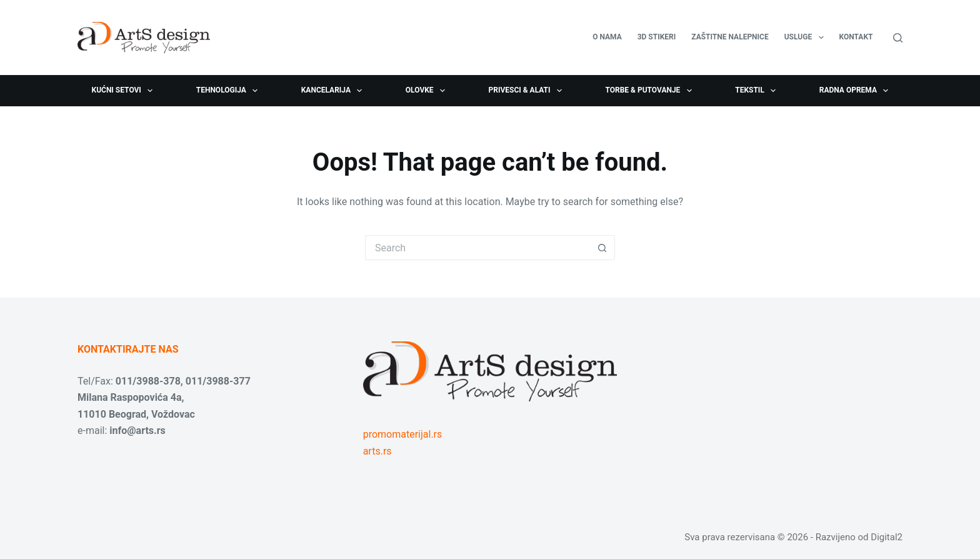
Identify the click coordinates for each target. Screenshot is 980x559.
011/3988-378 (148, 381)
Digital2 (887, 537)
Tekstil (758, 91)
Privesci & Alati (527, 91)
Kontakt (856, 37)
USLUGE (807, 38)
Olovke (428, 91)
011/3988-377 (218, 381)
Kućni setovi (125, 91)
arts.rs (377, 451)
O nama (607, 37)
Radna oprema (857, 91)
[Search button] (602, 248)
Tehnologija (230, 91)
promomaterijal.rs (403, 434)
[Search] (898, 38)
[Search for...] (477, 248)
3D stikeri (657, 37)
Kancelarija (334, 91)
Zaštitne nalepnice (730, 37)
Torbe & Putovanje (651, 91)
